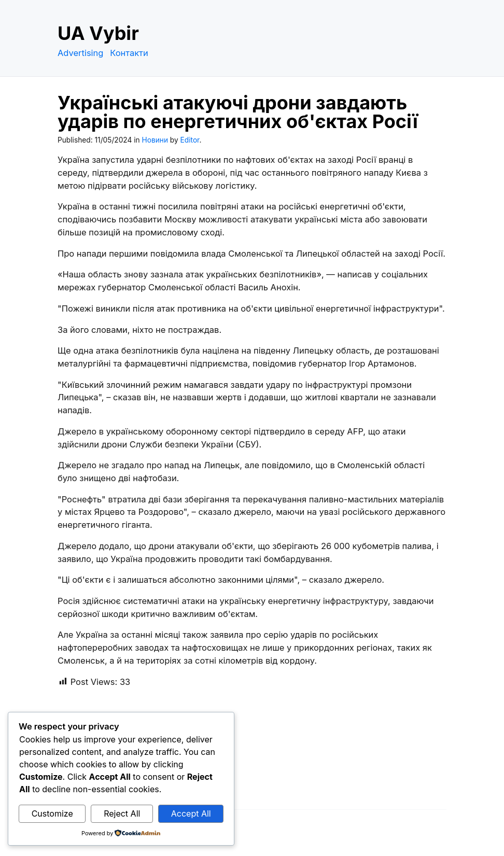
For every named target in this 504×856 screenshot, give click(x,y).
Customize (52, 813)
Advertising (80, 53)
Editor (190, 140)
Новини (155, 140)
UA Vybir (98, 33)
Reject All (122, 813)
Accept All (191, 813)
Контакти (129, 53)
